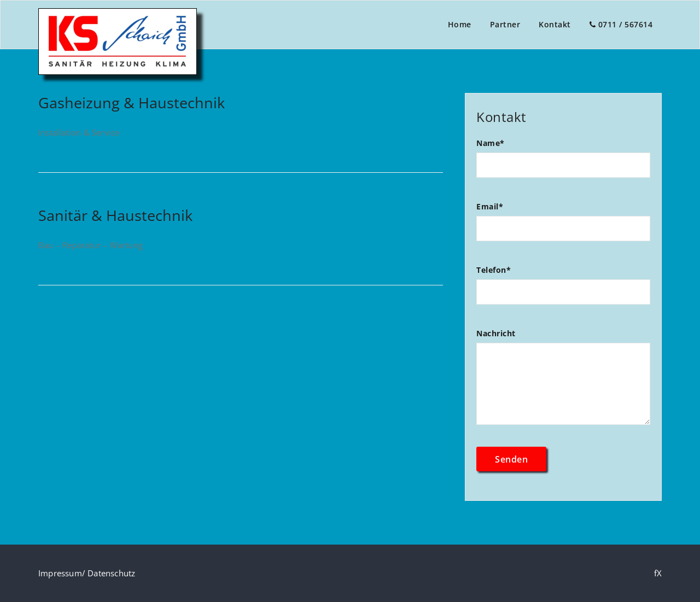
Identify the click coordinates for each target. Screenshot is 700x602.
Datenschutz (111, 573)
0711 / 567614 (621, 24)
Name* (563, 163)
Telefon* (563, 290)
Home (460, 24)
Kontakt (555, 24)
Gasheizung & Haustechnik (132, 103)
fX (658, 573)
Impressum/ (63, 573)
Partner (505, 24)
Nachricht (563, 382)
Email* (563, 227)
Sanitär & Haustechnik (115, 215)
